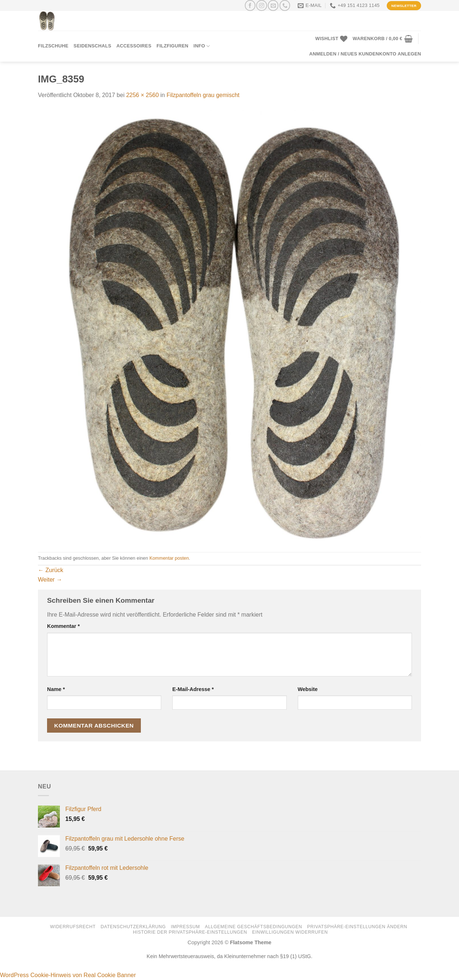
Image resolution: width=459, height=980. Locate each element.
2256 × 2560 (142, 95)
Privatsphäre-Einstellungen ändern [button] (357, 927)
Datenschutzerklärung (133, 927)
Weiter (50, 580)
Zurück (51, 570)
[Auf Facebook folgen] (250, 5)
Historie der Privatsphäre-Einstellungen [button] (190, 932)
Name (56, 689)
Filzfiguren (172, 46)
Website (308, 689)
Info (202, 46)
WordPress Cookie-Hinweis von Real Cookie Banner (68, 975)
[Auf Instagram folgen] (261, 5)
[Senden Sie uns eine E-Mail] (273, 5)
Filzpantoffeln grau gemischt (203, 95)
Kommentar (63, 626)
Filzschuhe (53, 46)
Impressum (185, 927)
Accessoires (134, 46)
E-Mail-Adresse (193, 689)
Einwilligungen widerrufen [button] (290, 932)
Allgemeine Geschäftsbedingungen (254, 927)
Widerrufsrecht (73, 927)
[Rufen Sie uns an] (285, 5)
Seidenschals (92, 46)
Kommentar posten (169, 558)
